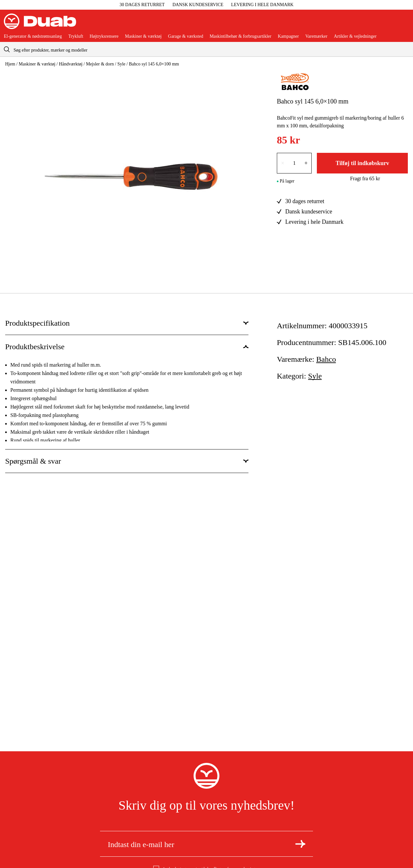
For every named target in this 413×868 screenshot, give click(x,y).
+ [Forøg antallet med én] (306, 163)
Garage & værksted (186, 36)
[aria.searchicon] (7, 49)
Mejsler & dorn (100, 64)
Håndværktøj (71, 64)
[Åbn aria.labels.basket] (404, 24)
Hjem (10, 64)
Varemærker (316, 36)
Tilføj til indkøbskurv (362, 163)
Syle (121, 64)
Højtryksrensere (104, 36)
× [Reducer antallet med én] (283, 163)
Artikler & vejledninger (355, 36)
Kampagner (288, 36)
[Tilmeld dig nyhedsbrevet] (300, 844)
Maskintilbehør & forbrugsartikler (241, 36)
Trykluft (76, 36)
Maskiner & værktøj (143, 36)
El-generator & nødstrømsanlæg (33, 36)
